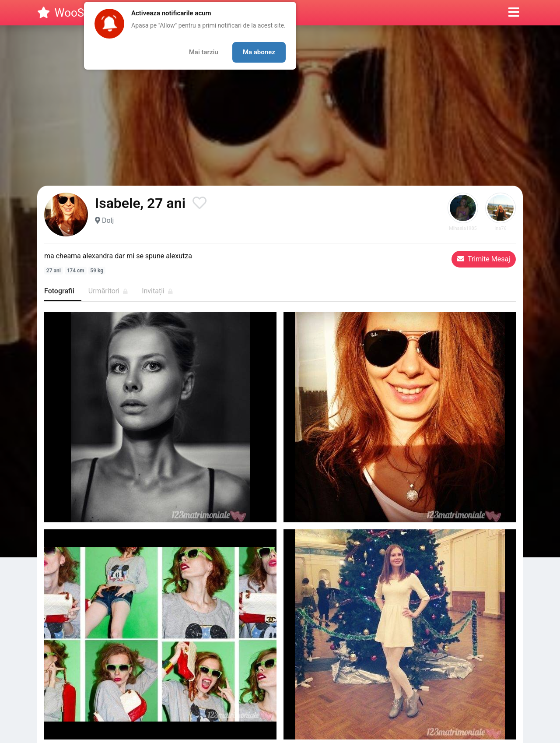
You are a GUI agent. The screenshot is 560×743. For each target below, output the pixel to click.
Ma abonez (259, 52)
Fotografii (59, 291)
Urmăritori (108, 291)
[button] (514, 13)
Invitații (157, 291)
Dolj (108, 220)
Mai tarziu (204, 52)
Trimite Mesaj (484, 259)
